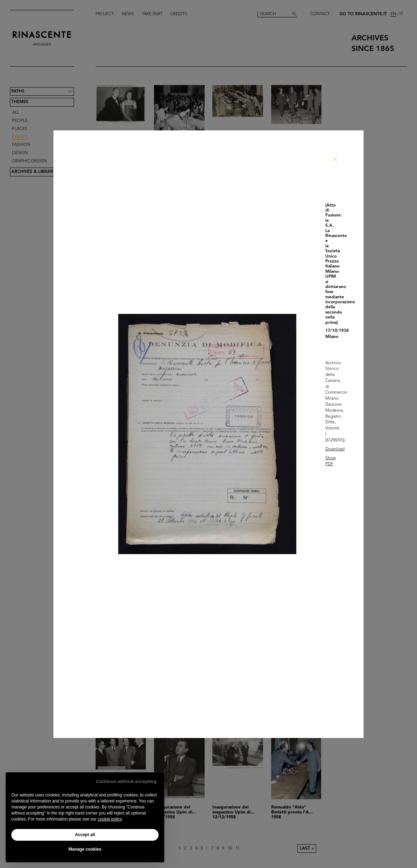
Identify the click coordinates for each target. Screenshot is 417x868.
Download (335, 449)
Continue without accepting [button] (126, 781)
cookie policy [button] (110, 819)
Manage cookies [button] (85, 849)
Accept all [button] (85, 835)
